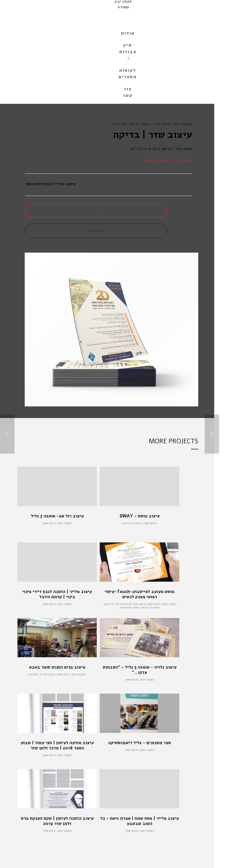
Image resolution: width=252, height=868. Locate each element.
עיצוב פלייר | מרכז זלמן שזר (167, 160)
